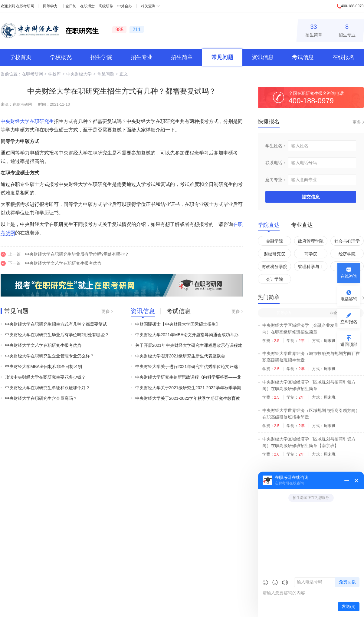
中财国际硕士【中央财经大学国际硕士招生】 (178, 324)
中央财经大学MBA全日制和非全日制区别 (44, 367)
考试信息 (303, 57)
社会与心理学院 (347, 242)
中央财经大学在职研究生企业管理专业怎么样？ (50, 356)
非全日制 (69, 6)
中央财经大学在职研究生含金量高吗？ (41, 398)
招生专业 (347, 30)
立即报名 (349, 322)
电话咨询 (349, 299)
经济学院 (347, 254)
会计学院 (274, 279)
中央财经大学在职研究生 (27, 121)
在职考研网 (25, 6)
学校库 (54, 74)
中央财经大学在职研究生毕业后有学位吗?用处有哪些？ (77, 254)
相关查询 (148, 6)
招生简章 (314, 30)
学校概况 (61, 57)
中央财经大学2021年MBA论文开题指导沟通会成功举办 (187, 335)
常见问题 (222, 57)
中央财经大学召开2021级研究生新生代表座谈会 (180, 356)
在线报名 (343, 57)
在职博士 (87, 6)
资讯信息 (263, 57)
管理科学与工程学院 (311, 268)
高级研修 (106, 6)
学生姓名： (276, 146)
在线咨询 (349, 276)
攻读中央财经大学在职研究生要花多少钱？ (45, 377)
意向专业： (276, 180)
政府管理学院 (311, 241)
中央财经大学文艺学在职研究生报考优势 (63, 263)
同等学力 (50, 6)
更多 (106, 311)
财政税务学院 (274, 267)
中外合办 (125, 6)
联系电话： (276, 163)
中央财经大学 (79, 74)
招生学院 (101, 57)
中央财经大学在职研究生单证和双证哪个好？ (48, 388)
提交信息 (311, 197)
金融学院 (274, 241)
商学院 (311, 254)
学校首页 (21, 57)
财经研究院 (274, 254)
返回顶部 (349, 344)
